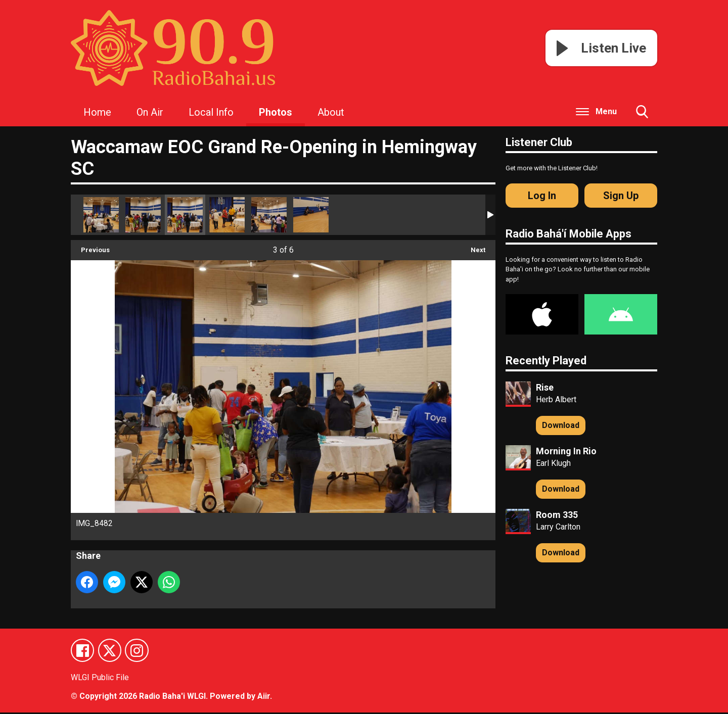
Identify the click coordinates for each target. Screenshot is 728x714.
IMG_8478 (101, 215)
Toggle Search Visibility (642, 116)
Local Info (211, 112)
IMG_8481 (227, 215)
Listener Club (539, 142)
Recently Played (546, 361)
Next (473, 247)
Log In (542, 196)
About (331, 112)
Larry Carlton (558, 527)
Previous (90, 247)
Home (97, 112)
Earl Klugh (553, 463)
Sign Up (621, 196)
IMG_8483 (143, 215)
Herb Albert (556, 399)
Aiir (264, 698)
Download (561, 425)
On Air (150, 112)
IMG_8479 (311, 215)
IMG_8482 (185, 215)
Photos (276, 112)
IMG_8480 (269, 215)
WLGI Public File (100, 679)
